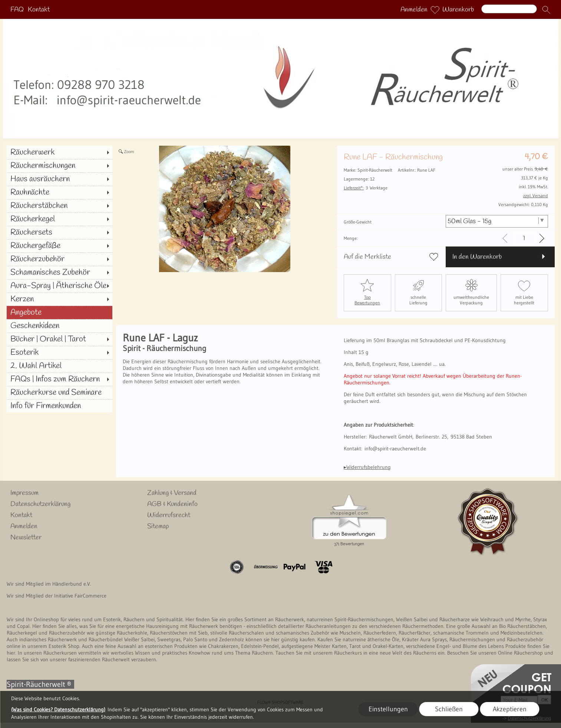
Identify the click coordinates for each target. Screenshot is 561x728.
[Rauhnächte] (60, 192)
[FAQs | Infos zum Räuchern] (60, 379)
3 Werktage (366, 188)
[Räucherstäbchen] (60, 206)
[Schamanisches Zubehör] (60, 272)
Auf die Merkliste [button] (367, 257)
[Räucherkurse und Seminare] (60, 393)
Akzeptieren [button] (510, 709)
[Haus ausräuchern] (60, 179)
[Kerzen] (60, 299)
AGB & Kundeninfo (172, 504)
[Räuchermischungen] (60, 166)
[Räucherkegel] (60, 219)
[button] (546, 10)
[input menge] (524, 238)
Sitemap (158, 526)
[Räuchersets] (60, 232)
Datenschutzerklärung (40, 504)
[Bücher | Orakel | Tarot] (60, 339)
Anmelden (414, 10)
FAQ (17, 10)
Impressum (24, 493)
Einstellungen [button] (388, 709)
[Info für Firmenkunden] (60, 406)
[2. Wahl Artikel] (60, 366)
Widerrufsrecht (169, 515)
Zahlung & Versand (172, 493)
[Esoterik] (60, 353)
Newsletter (26, 537)
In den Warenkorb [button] (477, 257)
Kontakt (39, 10)
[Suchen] (509, 9)
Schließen (449, 709)
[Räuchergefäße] (60, 246)
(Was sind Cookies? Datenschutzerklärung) (58, 709)
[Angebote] (60, 312)
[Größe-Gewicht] (497, 221)
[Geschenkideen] (60, 326)
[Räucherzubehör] (60, 259)
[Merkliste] (435, 10)
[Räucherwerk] (60, 152)
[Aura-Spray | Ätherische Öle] (60, 286)
